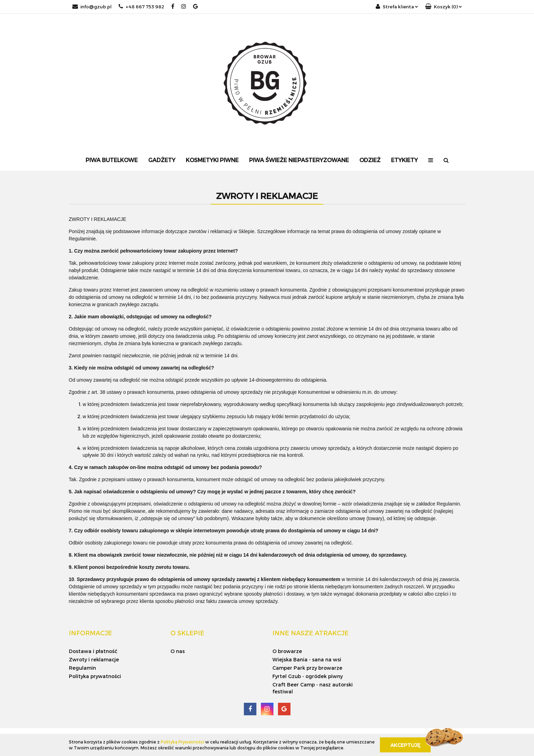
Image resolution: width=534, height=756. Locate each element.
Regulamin (82, 668)
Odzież (370, 160)
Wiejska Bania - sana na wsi (307, 659)
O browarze (287, 651)
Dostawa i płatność (93, 651)
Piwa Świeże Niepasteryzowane (299, 160)
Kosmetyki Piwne (212, 160)
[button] (444, 7)
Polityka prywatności (95, 676)
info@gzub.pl (92, 7)
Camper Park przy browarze (307, 668)
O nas (178, 651)
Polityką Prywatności (182, 742)
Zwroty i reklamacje (94, 659)
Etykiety (404, 160)
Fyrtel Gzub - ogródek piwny (308, 676)
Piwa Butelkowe (112, 160)
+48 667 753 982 (141, 7)
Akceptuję (405, 745)
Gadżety (162, 160)
